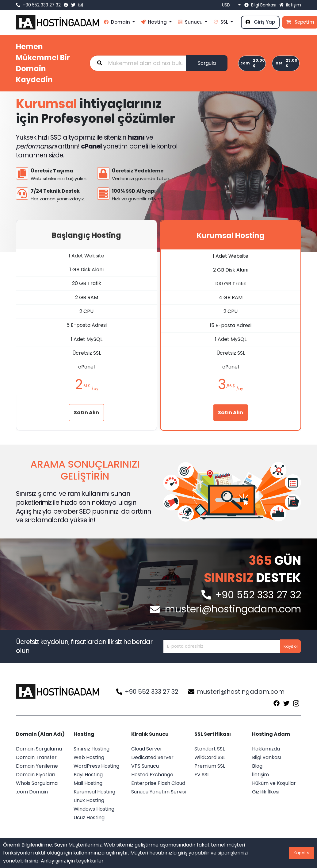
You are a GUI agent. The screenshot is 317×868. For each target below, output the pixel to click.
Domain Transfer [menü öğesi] (36, 757)
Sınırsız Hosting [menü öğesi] (92, 749)
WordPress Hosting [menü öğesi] (96, 766)
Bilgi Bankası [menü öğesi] (267, 757)
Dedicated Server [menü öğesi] (152, 757)
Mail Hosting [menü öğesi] (88, 783)
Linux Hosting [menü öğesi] (89, 800)
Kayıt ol (291, 646)
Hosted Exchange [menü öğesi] (152, 775)
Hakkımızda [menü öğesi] (266, 749)
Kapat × (301, 853)
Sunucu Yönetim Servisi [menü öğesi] (158, 792)
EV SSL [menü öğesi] (202, 775)
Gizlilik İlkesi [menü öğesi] (266, 792)
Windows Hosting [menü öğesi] (94, 809)
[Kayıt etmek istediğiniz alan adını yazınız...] (138, 63)
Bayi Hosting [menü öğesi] (88, 775)
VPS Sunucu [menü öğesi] (145, 766)
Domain (118, 22)
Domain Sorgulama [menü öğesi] (39, 749)
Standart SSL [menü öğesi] (210, 749)
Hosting (155, 22)
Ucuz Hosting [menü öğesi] (89, 818)
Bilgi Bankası (260, 5)
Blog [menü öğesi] (257, 766)
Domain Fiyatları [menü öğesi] (36, 775)
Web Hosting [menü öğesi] (89, 757)
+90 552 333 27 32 (38, 5)
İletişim (290, 5)
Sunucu (191, 22)
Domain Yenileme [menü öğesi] (37, 766)
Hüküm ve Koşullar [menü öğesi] (274, 783)
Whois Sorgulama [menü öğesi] (37, 783)
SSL (221, 22)
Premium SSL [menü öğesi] (210, 766)
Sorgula (207, 63)
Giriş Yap (260, 22)
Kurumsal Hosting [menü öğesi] (94, 792)
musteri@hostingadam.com (236, 692)
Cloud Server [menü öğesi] (147, 749)
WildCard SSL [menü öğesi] (210, 757)
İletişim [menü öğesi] (260, 775)
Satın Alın (86, 413)
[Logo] (58, 691)
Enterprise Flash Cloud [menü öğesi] (158, 783)
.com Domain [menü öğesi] (32, 792)
